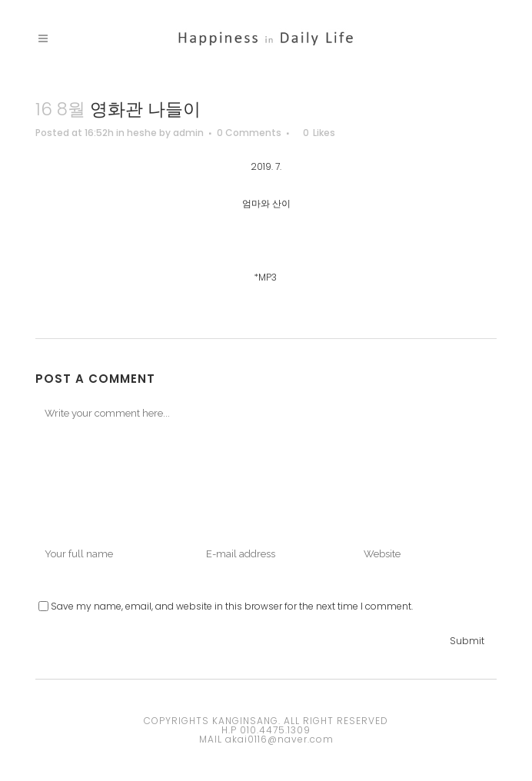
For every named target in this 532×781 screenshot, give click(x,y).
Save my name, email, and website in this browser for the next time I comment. (232, 606)
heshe (142, 133)
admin (188, 133)
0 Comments (249, 133)
